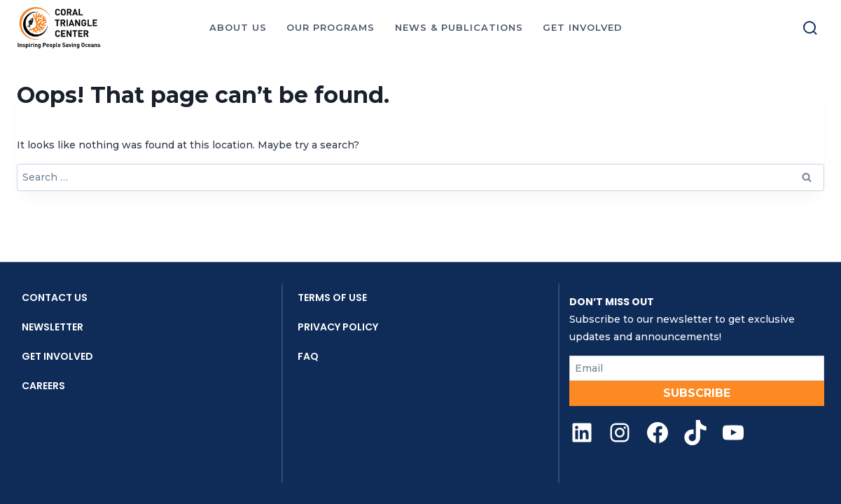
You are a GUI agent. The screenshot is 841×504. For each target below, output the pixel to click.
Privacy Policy (338, 327)
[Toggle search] (810, 28)
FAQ (308, 356)
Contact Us (55, 297)
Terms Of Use (332, 297)
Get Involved (57, 356)
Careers (43, 386)
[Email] (697, 368)
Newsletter (53, 327)
